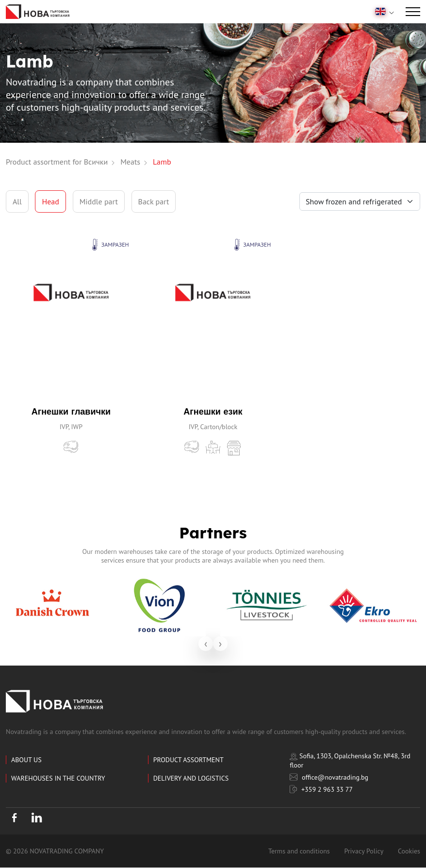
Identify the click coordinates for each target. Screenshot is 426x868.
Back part (154, 201)
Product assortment (188, 760)
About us (26, 760)
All (17, 201)
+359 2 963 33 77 (321, 789)
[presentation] (206, 644)
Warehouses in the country (58, 778)
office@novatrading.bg (329, 777)
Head (50, 201)
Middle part (99, 201)
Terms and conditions (299, 851)
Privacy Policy (364, 851)
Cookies (409, 851)
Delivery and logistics (191, 778)
